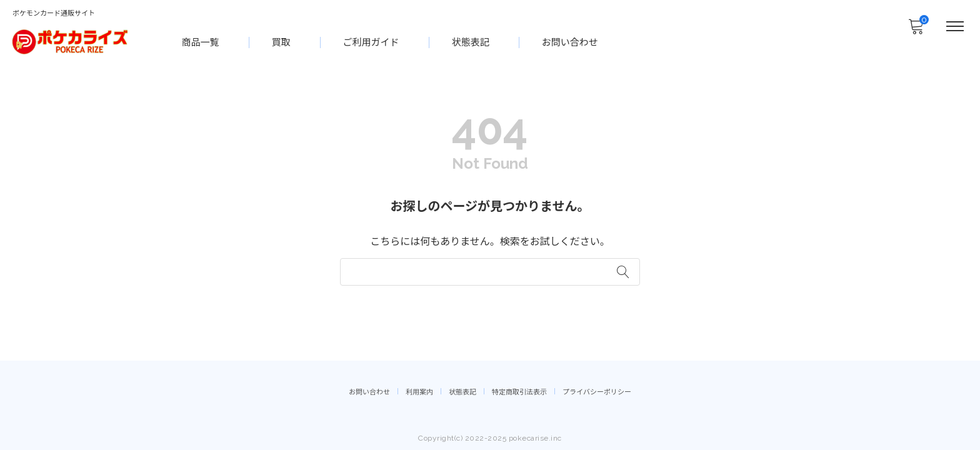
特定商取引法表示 (519, 391)
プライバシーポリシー (597, 391)
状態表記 (471, 41)
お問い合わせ (571, 41)
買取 (282, 41)
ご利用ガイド (372, 41)
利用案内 (419, 391)
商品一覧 (201, 41)
